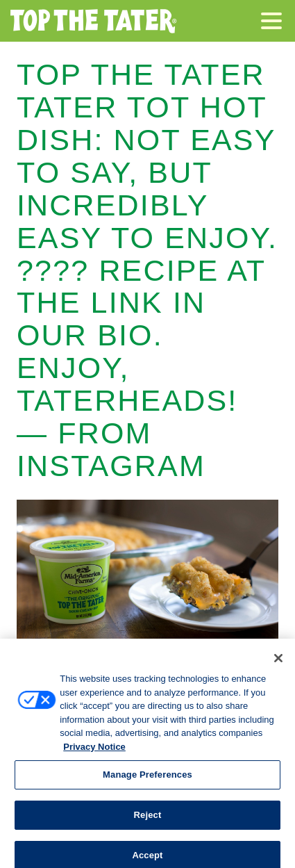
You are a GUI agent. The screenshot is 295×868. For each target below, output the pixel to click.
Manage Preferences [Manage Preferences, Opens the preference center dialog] (147, 780)
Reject (148, 820)
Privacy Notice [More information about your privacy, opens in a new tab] (94, 752)
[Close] (278, 664)
